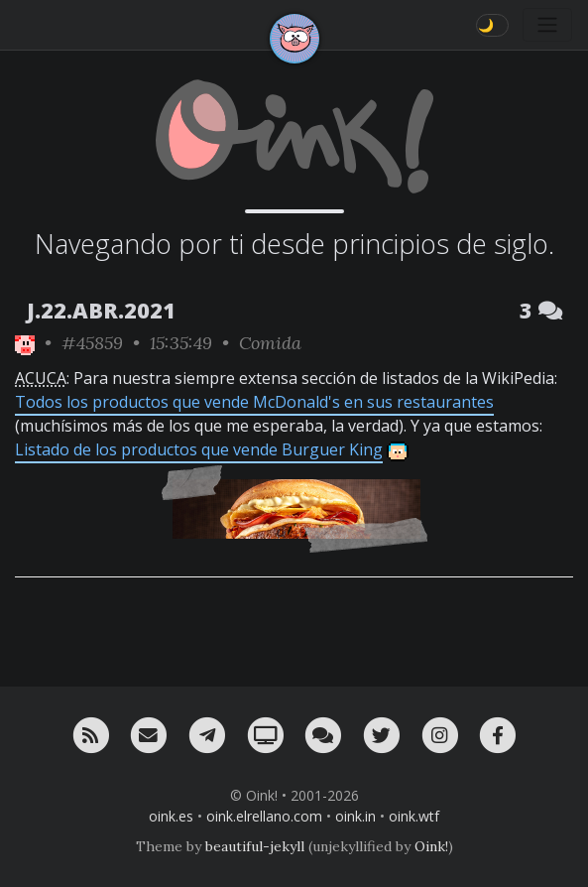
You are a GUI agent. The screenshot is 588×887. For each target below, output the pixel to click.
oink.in (355, 816)
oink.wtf (414, 816)
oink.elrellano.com (264, 816)
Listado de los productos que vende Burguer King (199, 449)
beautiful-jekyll (255, 846)
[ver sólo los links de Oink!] (25, 343)
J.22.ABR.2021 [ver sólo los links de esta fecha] (101, 310)
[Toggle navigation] (547, 25)
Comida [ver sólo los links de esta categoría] (270, 343)
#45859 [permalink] (92, 343)
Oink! (431, 846)
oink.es (171, 816)
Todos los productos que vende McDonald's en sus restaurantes (254, 402)
